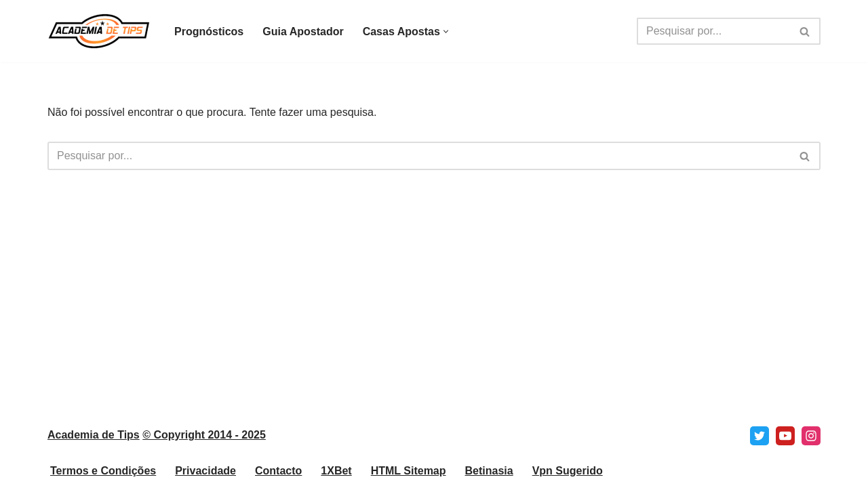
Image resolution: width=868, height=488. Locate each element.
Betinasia (489, 471)
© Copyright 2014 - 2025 (204, 435)
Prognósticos (209, 32)
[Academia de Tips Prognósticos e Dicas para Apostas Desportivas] (99, 31)
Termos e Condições (103, 471)
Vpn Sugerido (568, 471)
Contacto (278, 471)
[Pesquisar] (713, 31)
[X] (759, 436)
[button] (446, 32)
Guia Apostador (303, 32)
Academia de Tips (94, 435)
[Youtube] (785, 436)
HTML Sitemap (409, 471)
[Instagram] (811, 436)
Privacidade (205, 471)
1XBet (336, 471)
